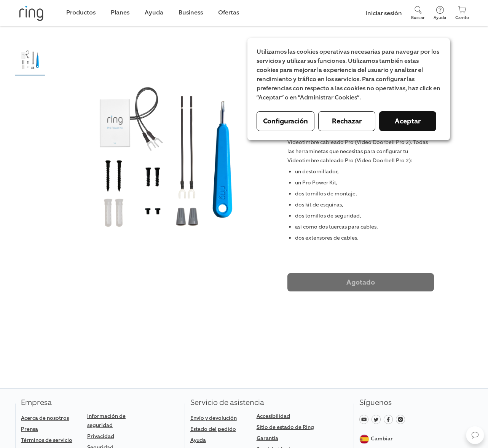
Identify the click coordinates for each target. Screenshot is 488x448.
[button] (30, 60)
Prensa (30, 429)
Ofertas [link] (229, 12)
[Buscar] (418, 13)
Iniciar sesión (384, 13)
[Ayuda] (440, 13)
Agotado (361, 282)
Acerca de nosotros (45, 418)
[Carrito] (462, 13)
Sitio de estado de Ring (285, 427)
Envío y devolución (214, 418)
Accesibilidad (273, 416)
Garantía (267, 438)
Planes (120, 12)
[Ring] (31, 13)
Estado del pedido (213, 429)
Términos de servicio (47, 440)
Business (191, 12)
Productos (81, 12)
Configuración (285, 121)
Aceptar (408, 121)
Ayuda (198, 440)
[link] (51, 440)
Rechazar (347, 121)
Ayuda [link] (154, 12)
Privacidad (101, 436)
